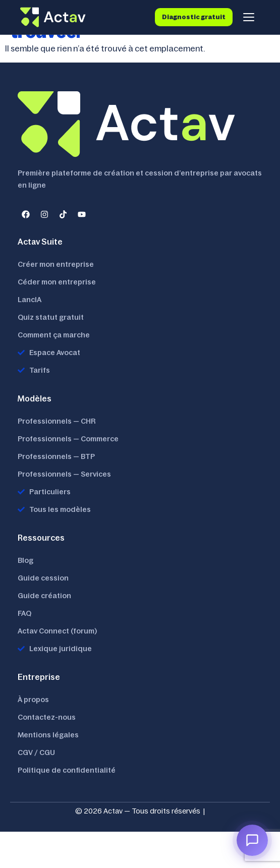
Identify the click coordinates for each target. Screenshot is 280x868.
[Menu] (249, 17)
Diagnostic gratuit (194, 17)
